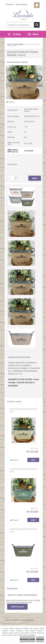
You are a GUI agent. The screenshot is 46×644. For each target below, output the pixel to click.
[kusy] (11, 178)
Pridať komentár (17, 607)
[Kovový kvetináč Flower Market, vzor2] (24, 66)
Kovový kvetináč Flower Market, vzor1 (23, 410)
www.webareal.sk (27, 620)
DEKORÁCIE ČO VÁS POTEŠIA (20, 379)
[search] (37, 25)
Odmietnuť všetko (27, 639)
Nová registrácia (22, 4)
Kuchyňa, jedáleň (18, 44)
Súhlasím (40, 639)
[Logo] (23, 14)
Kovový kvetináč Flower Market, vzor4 (23, 530)
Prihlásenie (10, 4)
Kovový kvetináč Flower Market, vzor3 (23, 470)
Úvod (9, 44)
